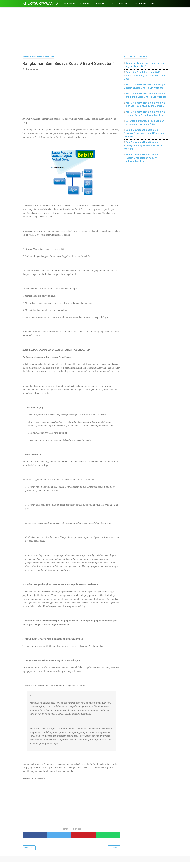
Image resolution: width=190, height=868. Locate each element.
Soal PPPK (123, 3)
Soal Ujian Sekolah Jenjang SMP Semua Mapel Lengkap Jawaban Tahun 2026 (145, 76)
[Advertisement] (95, 30)
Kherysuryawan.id (40, 3)
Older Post (114, 854)
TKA (111, 3)
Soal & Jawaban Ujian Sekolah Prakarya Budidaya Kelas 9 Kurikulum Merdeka (144, 146)
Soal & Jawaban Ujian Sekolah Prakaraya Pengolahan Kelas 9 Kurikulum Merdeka (141, 158)
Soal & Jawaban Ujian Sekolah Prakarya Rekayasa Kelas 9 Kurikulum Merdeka (144, 133)
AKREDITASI (86, 3)
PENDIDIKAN (70, 3)
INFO (153, 3)
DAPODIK (100, 3)
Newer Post (29, 854)
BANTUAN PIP (140, 3)
